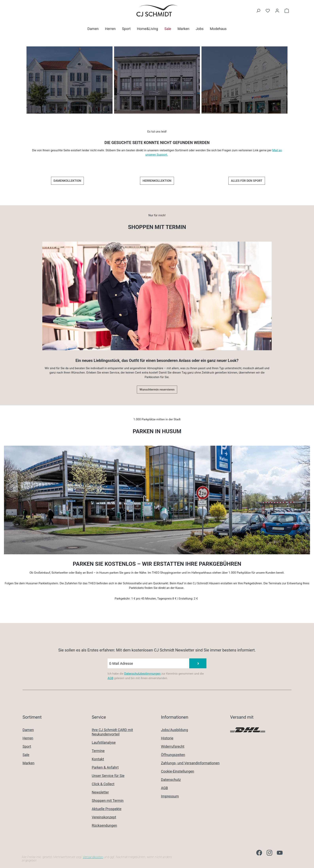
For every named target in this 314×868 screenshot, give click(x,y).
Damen (28, 730)
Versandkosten (93, 857)
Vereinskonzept (104, 817)
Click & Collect (103, 784)
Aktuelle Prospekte (107, 809)
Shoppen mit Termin (108, 801)
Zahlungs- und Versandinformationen (190, 763)
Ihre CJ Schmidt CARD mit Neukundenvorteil (112, 732)
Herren (28, 738)
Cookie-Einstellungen (178, 771)
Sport (27, 746)
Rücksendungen (104, 825)
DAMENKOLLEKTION (67, 181)
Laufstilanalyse (104, 742)
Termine (98, 751)
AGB (110, 678)
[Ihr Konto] (277, 11)
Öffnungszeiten (173, 755)
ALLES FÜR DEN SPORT (247, 181)
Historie (167, 738)
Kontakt (98, 759)
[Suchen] (258, 11)
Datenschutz (171, 780)
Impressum (170, 796)
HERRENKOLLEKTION (157, 181)
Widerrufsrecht (173, 746)
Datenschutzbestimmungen (142, 674)
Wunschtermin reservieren (157, 390)
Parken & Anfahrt (105, 767)
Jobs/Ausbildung (174, 730)
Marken (28, 763)
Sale (26, 755)
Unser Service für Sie (108, 776)
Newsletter (100, 792)
